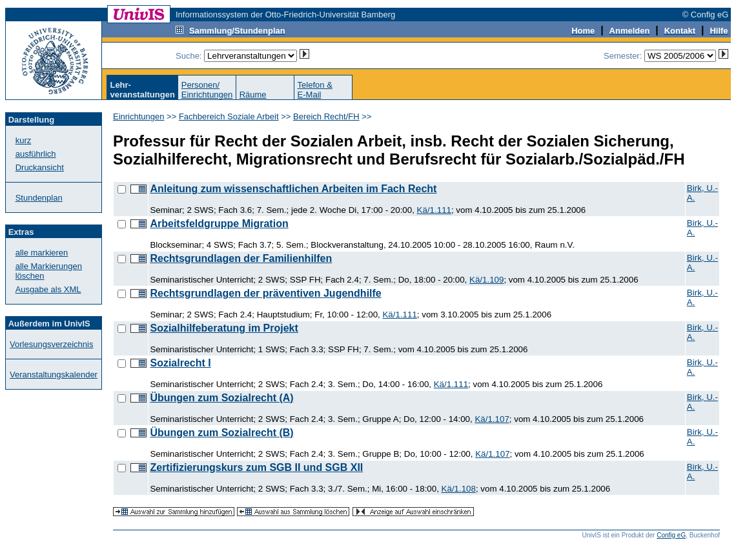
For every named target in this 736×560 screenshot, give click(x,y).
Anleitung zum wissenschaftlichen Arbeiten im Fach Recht (293, 189)
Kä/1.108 (459, 489)
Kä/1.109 (486, 280)
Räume (253, 95)
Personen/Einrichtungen (207, 90)
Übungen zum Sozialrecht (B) (221, 433)
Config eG (671, 535)
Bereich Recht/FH (326, 116)
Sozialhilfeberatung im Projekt (224, 328)
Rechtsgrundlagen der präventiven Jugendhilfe (265, 293)
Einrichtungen (139, 116)
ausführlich (36, 154)
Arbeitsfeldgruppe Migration (219, 224)
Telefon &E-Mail (315, 90)
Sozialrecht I (180, 363)
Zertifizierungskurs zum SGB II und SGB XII (256, 467)
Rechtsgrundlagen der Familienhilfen (241, 258)
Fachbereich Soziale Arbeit (229, 116)
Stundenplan (39, 198)
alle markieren (42, 253)
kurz (24, 140)
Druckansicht (40, 167)
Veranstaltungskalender (54, 375)
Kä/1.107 (492, 419)
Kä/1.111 (434, 210)
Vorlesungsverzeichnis (51, 344)
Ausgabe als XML (48, 289)
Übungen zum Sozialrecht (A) (221, 398)
